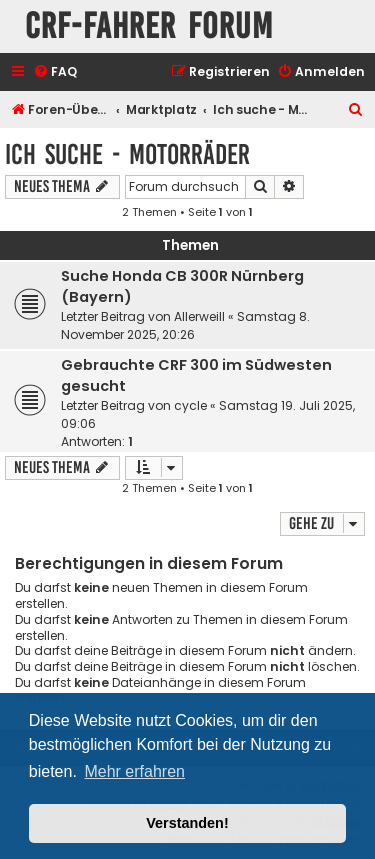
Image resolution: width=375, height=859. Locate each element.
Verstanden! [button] (187, 823)
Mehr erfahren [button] (134, 771)
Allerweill (199, 316)
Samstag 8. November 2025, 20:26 (185, 325)
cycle (190, 405)
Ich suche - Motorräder (127, 154)
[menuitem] (55, 72)
